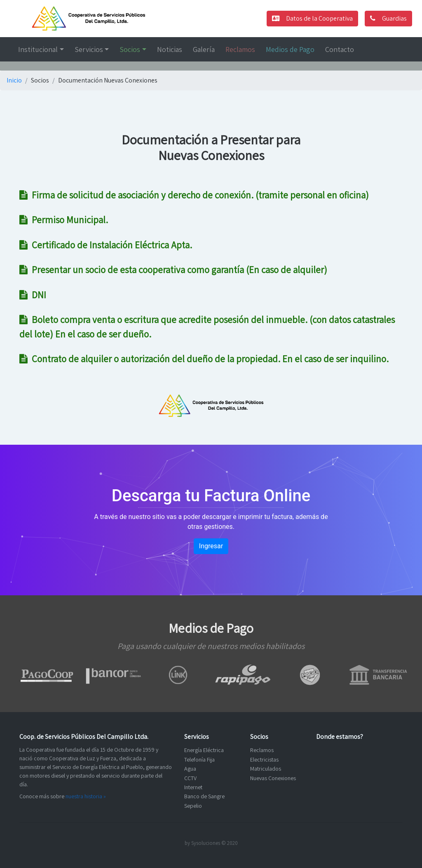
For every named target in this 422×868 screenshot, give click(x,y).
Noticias (170, 49)
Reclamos (240, 49)
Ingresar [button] (211, 546)
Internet (193, 787)
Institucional (38, 49)
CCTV (190, 778)
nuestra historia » (86, 796)
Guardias (388, 18)
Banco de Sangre (204, 796)
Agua (190, 769)
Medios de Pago (290, 49)
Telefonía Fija (199, 759)
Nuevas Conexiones (273, 778)
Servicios (89, 49)
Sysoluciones (206, 843)
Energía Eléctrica (204, 750)
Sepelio (193, 806)
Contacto (340, 49)
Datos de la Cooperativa (312, 18)
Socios (130, 49)
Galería (204, 49)
